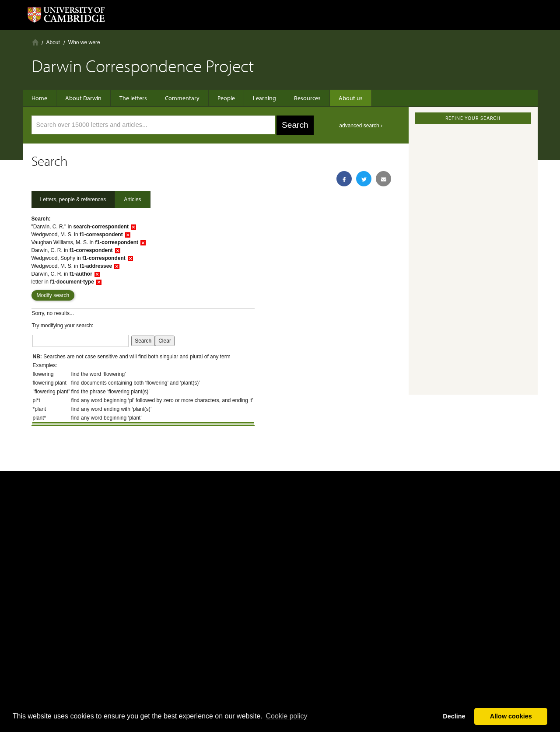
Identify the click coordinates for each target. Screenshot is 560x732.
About (53, 42)
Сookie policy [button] (286, 716)
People (226, 98)
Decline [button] (454, 716)
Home (35, 42)
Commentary (182, 98)
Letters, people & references (73, 200)
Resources (307, 98)
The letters (133, 98)
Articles (132, 200)
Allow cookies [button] (511, 716)
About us (351, 98)
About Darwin (83, 98)
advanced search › (361, 126)
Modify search (53, 295)
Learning (264, 98)
